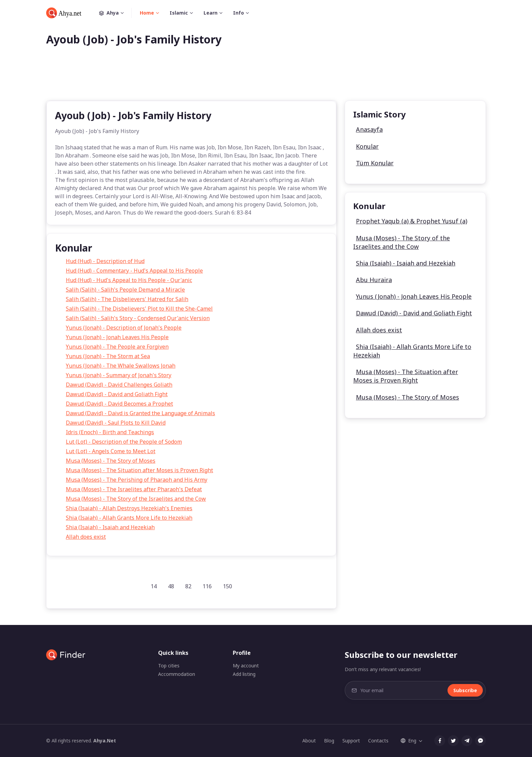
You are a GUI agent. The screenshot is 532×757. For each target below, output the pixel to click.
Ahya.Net (105, 741)
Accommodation (177, 674)
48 (171, 586)
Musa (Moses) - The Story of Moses (111, 461)
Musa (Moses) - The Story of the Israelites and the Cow (136, 499)
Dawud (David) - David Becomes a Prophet (119, 404)
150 (227, 586)
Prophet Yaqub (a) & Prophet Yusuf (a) (412, 221)
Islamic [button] (179, 13)
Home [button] (147, 13)
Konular (367, 146)
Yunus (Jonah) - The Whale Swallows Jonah (121, 366)
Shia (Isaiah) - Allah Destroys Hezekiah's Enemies (129, 508)
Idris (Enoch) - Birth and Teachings (110, 432)
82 (188, 586)
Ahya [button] (115, 13)
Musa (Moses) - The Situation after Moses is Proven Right (139, 470)
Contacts (378, 741)
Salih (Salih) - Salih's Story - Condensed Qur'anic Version (138, 318)
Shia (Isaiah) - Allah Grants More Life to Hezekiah (129, 518)
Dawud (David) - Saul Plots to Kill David (116, 423)
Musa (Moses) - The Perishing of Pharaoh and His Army (137, 480)
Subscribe (465, 690)
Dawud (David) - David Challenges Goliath (119, 385)
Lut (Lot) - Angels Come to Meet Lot (111, 451)
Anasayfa (369, 129)
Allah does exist (86, 537)
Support (351, 741)
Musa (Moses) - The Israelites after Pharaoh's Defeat (134, 489)
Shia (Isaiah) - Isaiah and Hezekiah (110, 527)
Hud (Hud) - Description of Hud (105, 261)
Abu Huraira (374, 280)
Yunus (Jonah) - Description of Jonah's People (124, 328)
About (309, 741)
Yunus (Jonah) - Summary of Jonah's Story (119, 375)
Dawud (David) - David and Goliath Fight (117, 394)
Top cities (169, 666)
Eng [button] (408, 741)
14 (154, 586)
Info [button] (239, 13)
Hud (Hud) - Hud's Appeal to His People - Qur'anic (129, 280)
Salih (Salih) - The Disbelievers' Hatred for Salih (127, 299)
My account (246, 666)
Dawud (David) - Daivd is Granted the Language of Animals (140, 413)
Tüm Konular (375, 163)
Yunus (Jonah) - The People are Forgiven (117, 347)
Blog (329, 741)
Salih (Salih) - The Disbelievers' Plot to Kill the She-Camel (139, 309)
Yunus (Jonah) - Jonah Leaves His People (117, 337)
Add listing (244, 674)
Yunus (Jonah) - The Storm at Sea (108, 356)
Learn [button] (211, 13)
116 (207, 586)
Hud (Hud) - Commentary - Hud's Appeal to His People (134, 271)
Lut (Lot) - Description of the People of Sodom (124, 442)
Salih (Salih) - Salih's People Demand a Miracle (125, 290)
